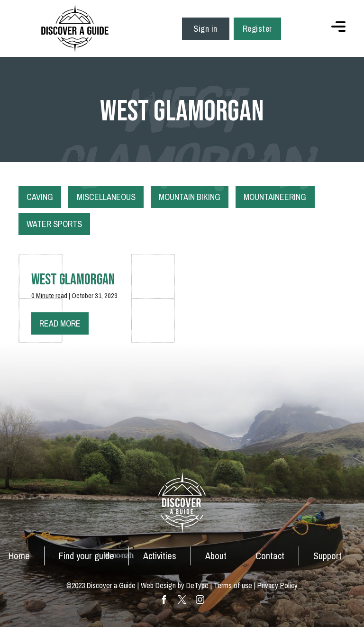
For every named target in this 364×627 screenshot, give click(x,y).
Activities (160, 556)
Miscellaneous (106, 197)
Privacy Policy (278, 585)
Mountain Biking (190, 197)
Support (328, 556)
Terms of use (233, 585)
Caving (40, 197)
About (216, 556)
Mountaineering (275, 197)
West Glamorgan (73, 280)
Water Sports (54, 224)
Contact (270, 556)
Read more (60, 323)
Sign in (205, 29)
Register (257, 29)
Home (19, 556)
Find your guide (86, 556)
